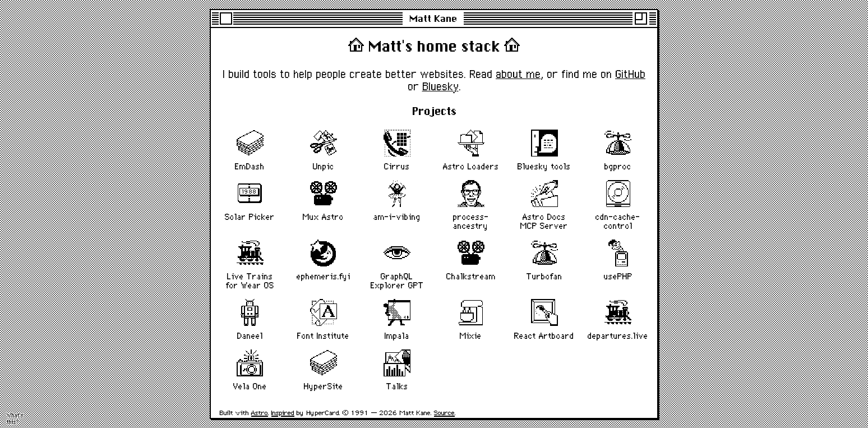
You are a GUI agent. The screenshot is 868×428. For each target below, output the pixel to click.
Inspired (283, 412)
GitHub (630, 74)
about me (518, 74)
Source (444, 412)
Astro (260, 412)
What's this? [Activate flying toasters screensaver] (15, 419)
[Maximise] (641, 19)
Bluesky (440, 87)
